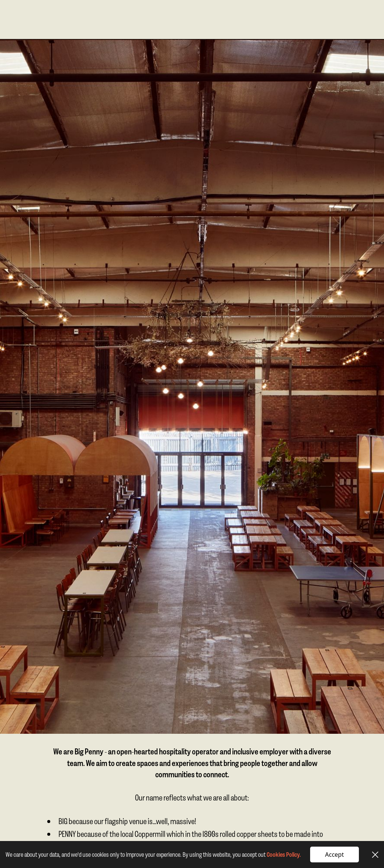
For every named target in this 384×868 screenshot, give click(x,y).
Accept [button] (334, 855)
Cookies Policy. (284, 854)
